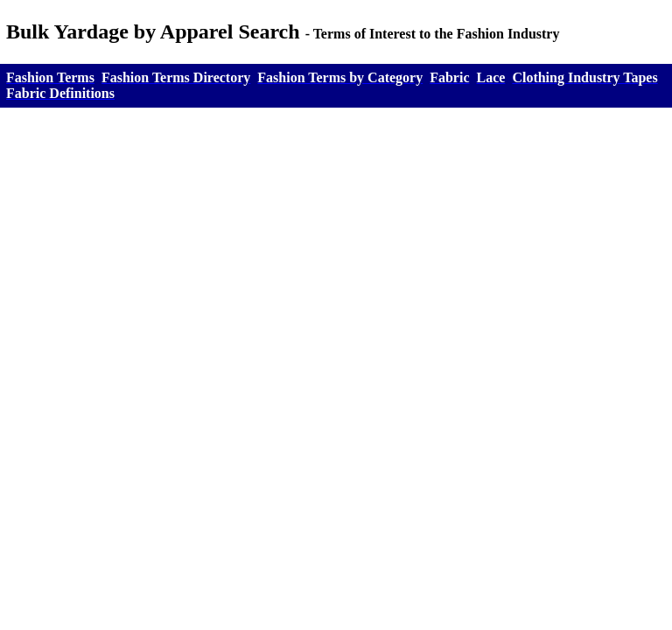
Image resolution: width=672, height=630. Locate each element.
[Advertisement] (336, 264)
